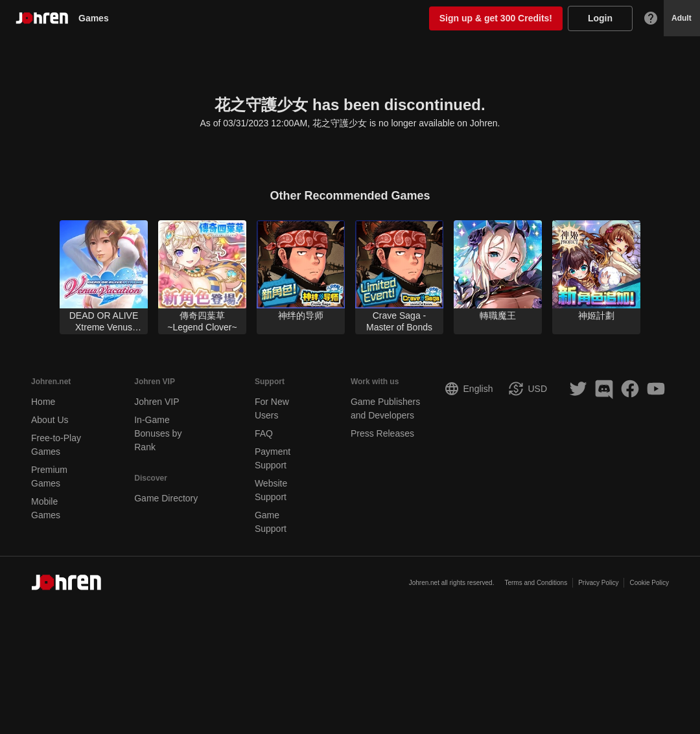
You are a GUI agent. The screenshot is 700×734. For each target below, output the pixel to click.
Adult (682, 18)
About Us (50, 420)
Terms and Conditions (536, 583)
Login (600, 18)
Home (43, 402)
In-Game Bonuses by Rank (158, 433)
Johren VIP (157, 402)
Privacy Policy (598, 583)
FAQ (264, 433)
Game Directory (166, 498)
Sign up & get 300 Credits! (496, 18)
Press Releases (382, 433)
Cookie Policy (649, 583)
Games (99, 18)
